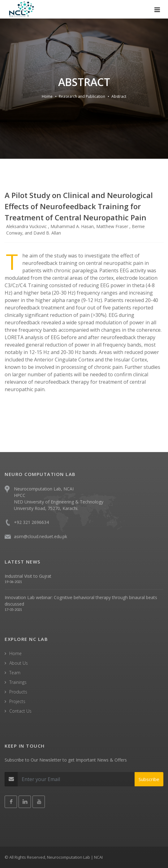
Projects (17, 701)
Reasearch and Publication (82, 96)
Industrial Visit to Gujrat (28, 576)
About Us (19, 663)
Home (47, 96)
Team (15, 673)
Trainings (18, 682)
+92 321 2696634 (31, 522)
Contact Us (20, 711)
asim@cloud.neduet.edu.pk (41, 536)
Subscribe (149, 779)
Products (18, 692)
